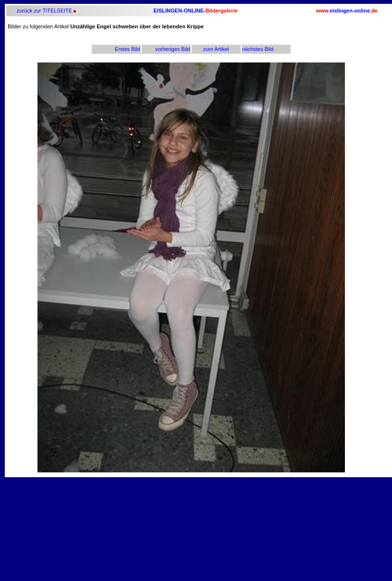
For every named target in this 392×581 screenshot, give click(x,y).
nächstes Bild (258, 49)
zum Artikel (216, 49)
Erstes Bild (128, 49)
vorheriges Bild (173, 49)
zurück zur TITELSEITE (44, 11)
